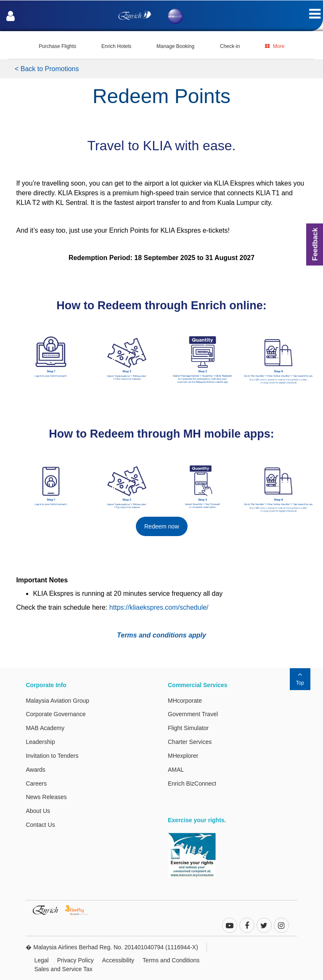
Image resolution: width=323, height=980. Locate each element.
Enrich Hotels (116, 46)
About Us (38, 811)
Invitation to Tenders (52, 756)
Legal (41, 960)
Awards (35, 770)
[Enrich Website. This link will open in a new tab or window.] (49, 910)
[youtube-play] (230, 926)
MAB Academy (45, 728)
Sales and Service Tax (63, 969)
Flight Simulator (188, 728)
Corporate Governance (56, 714)
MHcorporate (185, 701)
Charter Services (190, 742)
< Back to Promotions (47, 69)
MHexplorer (183, 756)
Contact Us (40, 825)
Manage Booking (175, 46)
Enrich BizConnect (192, 783)
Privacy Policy (75, 960)
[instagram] (281, 926)
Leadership (40, 742)
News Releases (46, 797)
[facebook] (247, 926)
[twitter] (264, 926)
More (275, 46)
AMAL (176, 770)
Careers (36, 783)
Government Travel (193, 714)
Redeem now (162, 526)
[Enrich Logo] (135, 13)
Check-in (230, 46)
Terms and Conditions (171, 960)
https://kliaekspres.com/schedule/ (159, 607)
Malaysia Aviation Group (57, 701)
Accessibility (118, 960)
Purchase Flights (57, 46)
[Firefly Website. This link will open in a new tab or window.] (80, 910)
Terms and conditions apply (161, 635)
